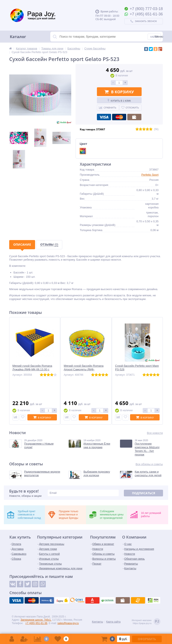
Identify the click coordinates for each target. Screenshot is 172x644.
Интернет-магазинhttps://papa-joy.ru (146, 622)
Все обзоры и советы (149, 464)
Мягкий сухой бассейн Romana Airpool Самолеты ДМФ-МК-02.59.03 (84, 369)
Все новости (155, 433)
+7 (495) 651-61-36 (36, 623)
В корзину (119, 92)
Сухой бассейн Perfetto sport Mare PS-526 (137, 368)
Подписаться (144, 493)
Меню (159, 37)
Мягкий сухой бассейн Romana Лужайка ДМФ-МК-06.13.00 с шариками (32, 369)
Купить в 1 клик (119, 100)
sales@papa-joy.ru (68, 623)
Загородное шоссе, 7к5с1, (36, 620)
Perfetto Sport (150, 175)
